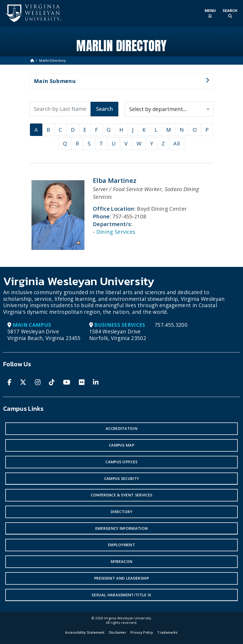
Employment (121, 545)
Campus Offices (121, 462)
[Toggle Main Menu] (210, 13)
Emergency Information (122, 528)
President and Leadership (121, 578)
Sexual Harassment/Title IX (121, 595)
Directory (121, 512)
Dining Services (116, 232)
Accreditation (121, 428)
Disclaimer (118, 632)
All (177, 144)
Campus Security (122, 478)
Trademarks (167, 632)
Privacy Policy (142, 632)
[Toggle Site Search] (230, 13)
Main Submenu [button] (119, 83)
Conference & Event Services (122, 495)
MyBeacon (122, 561)
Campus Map (121, 445)
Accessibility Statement (85, 632)
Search (104, 109)
